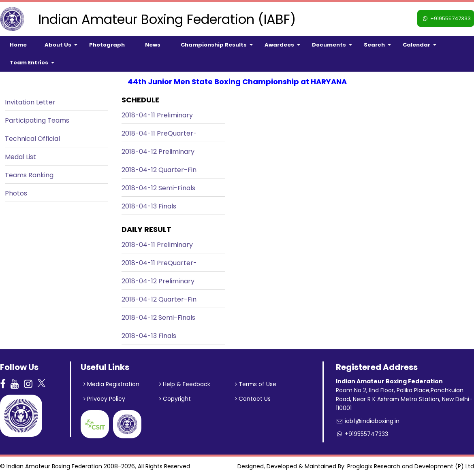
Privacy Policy (104, 399)
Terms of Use (256, 384)
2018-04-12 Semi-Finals (158, 188)
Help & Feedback (185, 384)
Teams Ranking (29, 175)
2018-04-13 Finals (149, 206)
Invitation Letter (30, 102)
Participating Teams (37, 120)
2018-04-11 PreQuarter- (159, 133)
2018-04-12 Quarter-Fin (159, 170)
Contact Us (253, 399)
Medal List (20, 157)
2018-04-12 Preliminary (158, 152)
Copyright (175, 399)
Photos (16, 193)
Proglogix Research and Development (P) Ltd (411, 466)
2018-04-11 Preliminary (157, 115)
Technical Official (32, 139)
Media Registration (111, 384)
